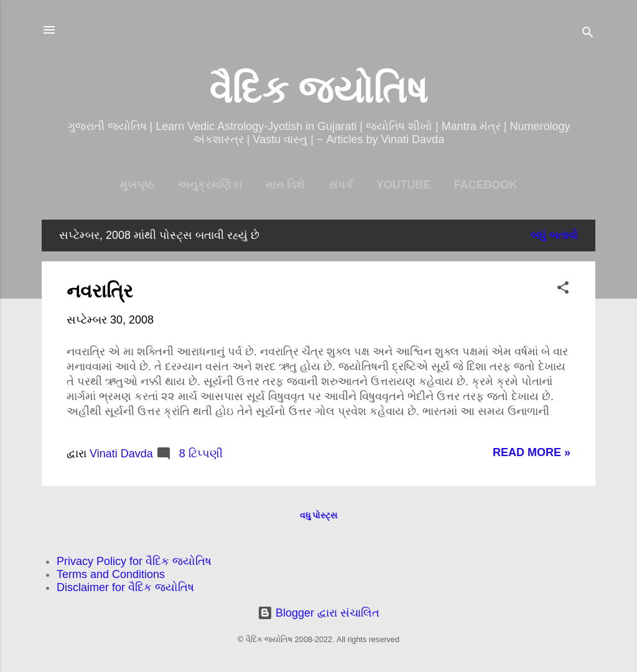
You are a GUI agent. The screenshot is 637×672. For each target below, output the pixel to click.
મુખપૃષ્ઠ (137, 185)
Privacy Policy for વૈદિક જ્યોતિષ (134, 561)
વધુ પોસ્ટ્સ (319, 515)
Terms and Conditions (111, 574)
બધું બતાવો (554, 235)
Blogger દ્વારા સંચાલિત (318, 613)
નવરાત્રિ (100, 291)
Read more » (532, 452)
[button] (563, 289)
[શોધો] (588, 34)
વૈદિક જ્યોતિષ (319, 90)
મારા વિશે (285, 185)
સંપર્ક (341, 185)
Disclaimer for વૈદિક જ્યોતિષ (125, 587)
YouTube (404, 185)
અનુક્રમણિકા (210, 185)
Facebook (486, 185)
